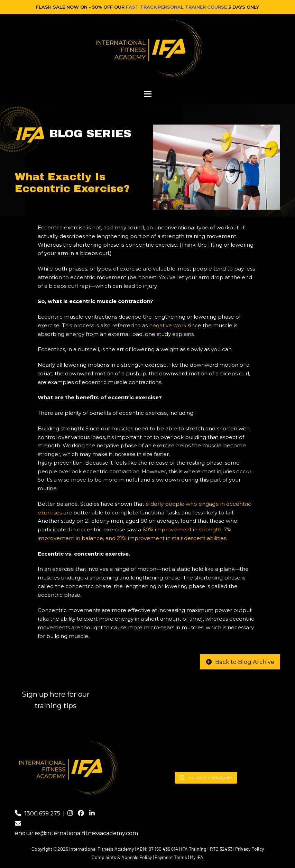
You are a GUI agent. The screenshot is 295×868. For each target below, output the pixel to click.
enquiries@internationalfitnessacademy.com (76, 833)
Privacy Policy (250, 849)
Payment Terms (171, 857)
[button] (148, 94)
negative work (168, 325)
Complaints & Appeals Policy (122, 857)
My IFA (197, 857)
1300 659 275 (42, 814)
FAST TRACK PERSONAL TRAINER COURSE (176, 7)
